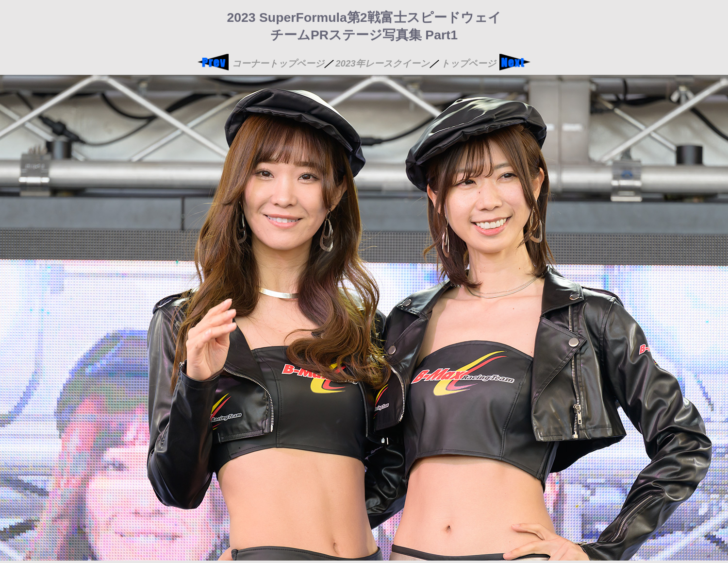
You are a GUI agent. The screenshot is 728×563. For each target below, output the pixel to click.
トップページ (468, 63)
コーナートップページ (278, 63)
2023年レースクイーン (382, 63)
